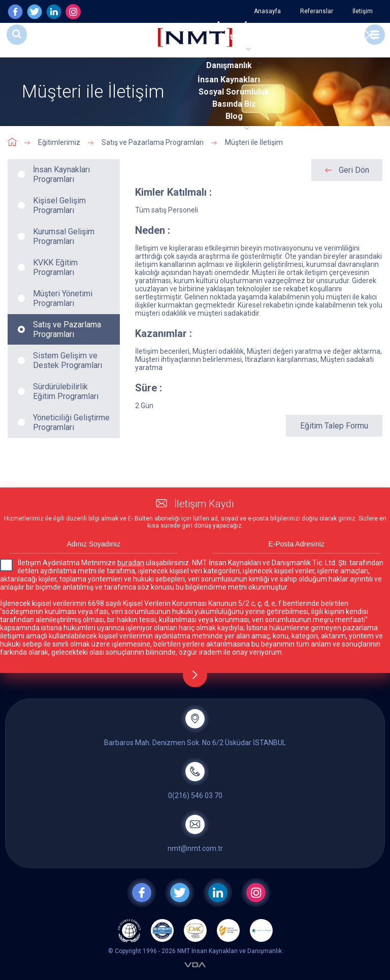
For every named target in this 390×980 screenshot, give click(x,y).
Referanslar (317, 11)
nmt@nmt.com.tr (195, 848)
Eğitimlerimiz (59, 142)
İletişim (363, 11)
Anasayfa (267, 11)
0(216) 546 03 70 (195, 795)
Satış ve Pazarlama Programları (153, 142)
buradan (131, 563)
